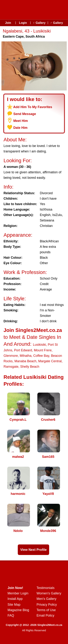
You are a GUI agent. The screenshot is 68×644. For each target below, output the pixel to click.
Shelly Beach (30, 367)
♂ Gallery (56, 23)
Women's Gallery (49, 593)
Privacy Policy (47, 605)
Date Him (20, 128)
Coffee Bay (41, 356)
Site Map (14, 605)
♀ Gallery (39, 23)
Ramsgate (11, 367)
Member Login (18, 593)
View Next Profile (34, 550)
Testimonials (46, 588)
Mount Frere (43, 350)
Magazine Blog (18, 610)
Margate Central (50, 361)
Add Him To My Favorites (33, 107)
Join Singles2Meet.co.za (33, 330)
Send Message (25, 114)
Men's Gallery (47, 599)
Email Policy (46, 615)
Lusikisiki (39, 345)
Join (8, 23)
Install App (15, 599)
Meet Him (21, 121)
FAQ (11, 615)
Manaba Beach (25, 361)
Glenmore (11, 356)
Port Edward (23, 350)
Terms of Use (46, 610)
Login (23, 23)
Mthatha (26, 356)
